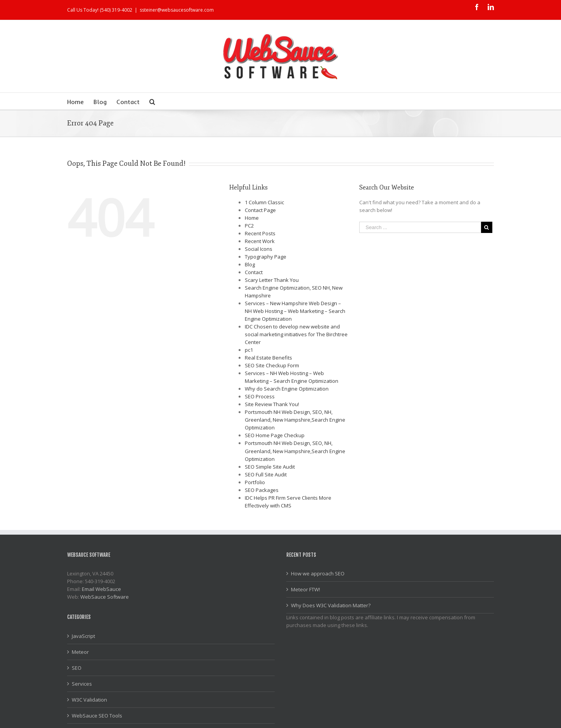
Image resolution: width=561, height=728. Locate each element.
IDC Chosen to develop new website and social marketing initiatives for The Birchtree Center (296, 334)
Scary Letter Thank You (272, 280)
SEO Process (260, 396)
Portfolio (255, 482)
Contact (254, 272)
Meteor (80, 652)
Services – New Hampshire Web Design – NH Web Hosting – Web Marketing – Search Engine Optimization (295, 311)
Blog (250, 264)
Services (82, 684)
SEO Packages (262, 490)
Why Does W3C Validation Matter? (331, 605)
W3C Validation (89, 700)
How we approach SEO (318, 573)
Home (252, 218)
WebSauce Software (105, 597)
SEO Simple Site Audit (270, 467)
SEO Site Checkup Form (272, 365)
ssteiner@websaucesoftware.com (177, 10)
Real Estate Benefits (268, 358)
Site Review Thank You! (272, 404)
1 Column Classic (264, 202)
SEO (77, 668)
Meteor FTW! (306, 589)
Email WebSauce (101, 589)
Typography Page (266, 257)
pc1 (249, 350)
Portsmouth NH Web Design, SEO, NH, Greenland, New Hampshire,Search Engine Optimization (295, 420)
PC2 (249, 226)
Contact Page (260, 210)
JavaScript (83, 636)
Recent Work (260, 241)
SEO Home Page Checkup (275, 435)
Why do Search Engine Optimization (287, 389)
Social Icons (259, 249)
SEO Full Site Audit (266, 474)
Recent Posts (260, 233)
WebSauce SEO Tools (97, 716)
